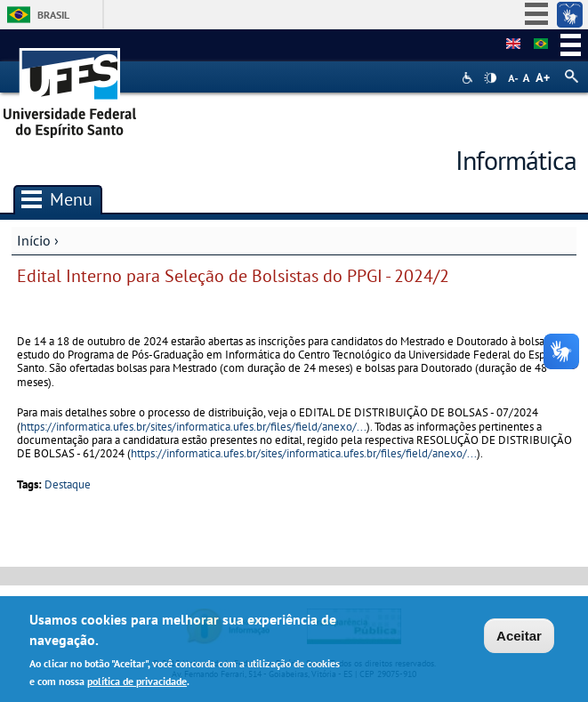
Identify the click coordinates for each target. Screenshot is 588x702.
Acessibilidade (469, 78)
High (490, 78)
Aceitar (519, 639)
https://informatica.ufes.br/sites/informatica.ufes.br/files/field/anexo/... (193, 427)
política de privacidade (137, 684)
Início (34, 240)
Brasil (53, 15)
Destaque (68, 484)
